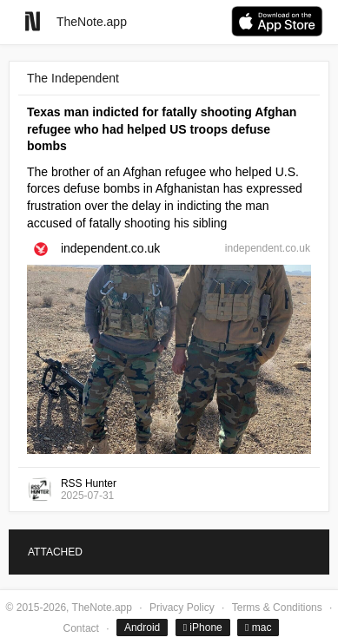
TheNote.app (92, 22)
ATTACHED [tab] (55, 552)
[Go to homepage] (33, 21)
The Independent (73, 78)
